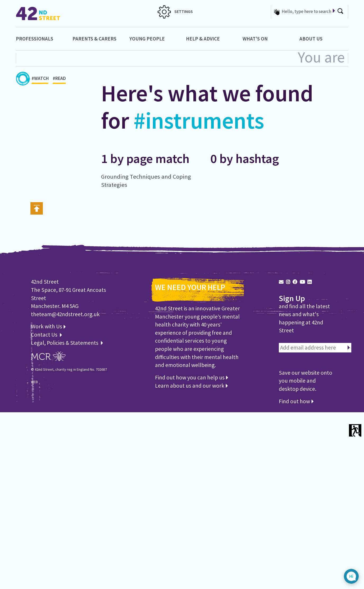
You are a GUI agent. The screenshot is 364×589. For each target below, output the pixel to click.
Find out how (296, 401)
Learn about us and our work (191, 386)
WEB (34, 382)
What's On (255, 39)
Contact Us (45, 335)
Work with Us (48, 326)
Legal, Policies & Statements (67, 343)
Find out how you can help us (192, 377)
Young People (147, 39)
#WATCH (40, 80)
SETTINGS (175, 11)
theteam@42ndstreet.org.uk (65, 314)
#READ (59, 80)
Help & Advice (203, 39)
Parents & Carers (94, 39)
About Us (311, 39)
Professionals (35, 39)
